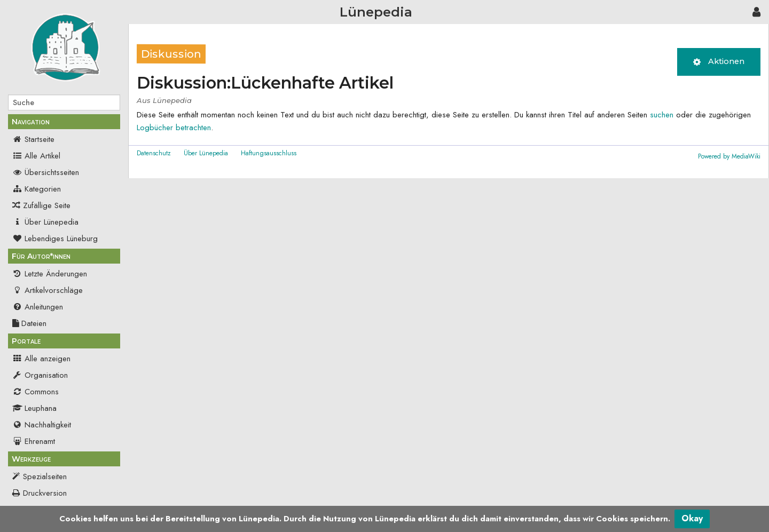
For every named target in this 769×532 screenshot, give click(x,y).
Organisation (40, 375)
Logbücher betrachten (174, 128)
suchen (662, 115)
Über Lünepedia (45, 222)
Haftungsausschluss (269, 153)
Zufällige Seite (47, 205)
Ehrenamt (34, 441)
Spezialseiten (45, 477)
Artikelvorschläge (48, 290)
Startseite (33, 139)
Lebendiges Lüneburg (55, 239)
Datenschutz (154, 153)
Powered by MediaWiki (729, 156)
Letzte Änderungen (50, 274)
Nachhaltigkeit (42, 425)
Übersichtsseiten (46, 172)
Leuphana (34, 408)
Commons (36, 392)
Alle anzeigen (41, 359)
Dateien (29, 323)
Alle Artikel (36, 156)
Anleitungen (38, 307)
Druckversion (45, 493)
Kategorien (37, 189)
